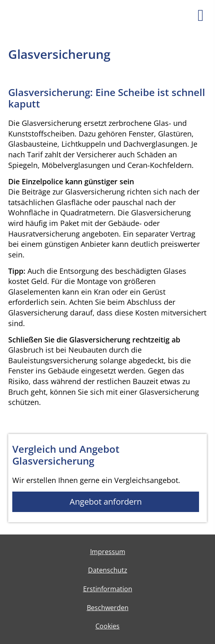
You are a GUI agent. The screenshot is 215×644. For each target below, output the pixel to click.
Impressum (108, 552)
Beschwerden (108, 608)
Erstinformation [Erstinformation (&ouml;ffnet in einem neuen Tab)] (108, 589)
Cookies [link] (107, 626)
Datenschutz (108, 570)
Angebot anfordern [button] (106, 502)
